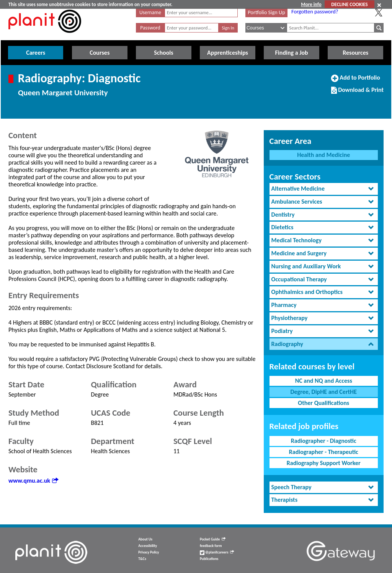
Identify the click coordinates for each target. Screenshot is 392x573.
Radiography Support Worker (324, 463)
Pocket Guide (213, 539)
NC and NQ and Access (324, 381)
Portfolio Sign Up (266, 12)
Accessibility (148, 546)
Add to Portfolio (356, 81)
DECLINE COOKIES (349, 4)
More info (311, 4)
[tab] (324, 189)
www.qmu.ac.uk (33, 481)
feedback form (211, 546)
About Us (145, 539)
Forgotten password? (315, 11)
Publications (209, 559)
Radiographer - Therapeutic (324, 452)
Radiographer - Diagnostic (324, 441)
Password (150, 28)
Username (150, 12)
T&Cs (142, 559)
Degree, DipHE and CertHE (323, 392)
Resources (355, 53)
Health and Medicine (323, 155)
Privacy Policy (149, 552)
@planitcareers (217, 552)
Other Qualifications (323, 403)
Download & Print (357, 93)
